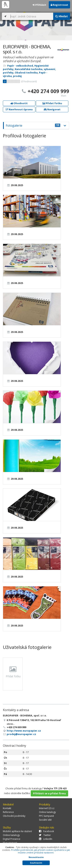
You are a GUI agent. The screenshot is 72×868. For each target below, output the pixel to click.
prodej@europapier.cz (21, 734)
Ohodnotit (19, 103)
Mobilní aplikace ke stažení (17, 831)
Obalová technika (26, 73)
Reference (8, 812)
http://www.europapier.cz (24, 731)
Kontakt (7, 808)
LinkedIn (46, 839)
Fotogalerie (33, 125)
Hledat (62, 16)
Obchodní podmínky (14, 816)
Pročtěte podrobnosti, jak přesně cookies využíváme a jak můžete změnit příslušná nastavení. (41, 851)
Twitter (45, 835)
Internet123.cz (47, 808)
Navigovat (52, 109)
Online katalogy (47, 812)
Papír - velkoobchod (20, 66)
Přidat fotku (52, 103)
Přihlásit (39, 5)
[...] (31, 16)
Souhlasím (36, 863)
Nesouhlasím (36, 857)
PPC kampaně (46, 816)
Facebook (46, 831)
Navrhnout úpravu (19, 109)
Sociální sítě (45, 820)
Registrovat (59, 5)
